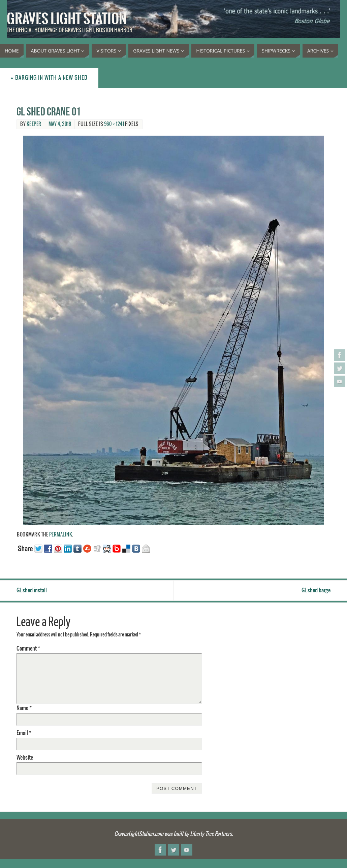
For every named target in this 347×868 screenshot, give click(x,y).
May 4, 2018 (60, 124)
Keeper (34, 124)
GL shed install (32, 590)
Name (24, 708)
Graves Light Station (67, 19)
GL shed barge (316, 590)
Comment (28, 649)
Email (24, 733)
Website (25, 758)
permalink (61, 535)
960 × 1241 (114, 124)
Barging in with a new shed (49, 78)
